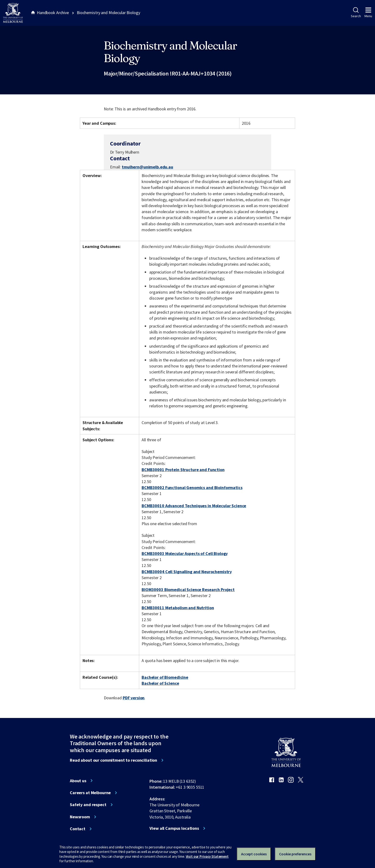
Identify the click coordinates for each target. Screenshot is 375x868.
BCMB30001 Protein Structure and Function (183, 470)
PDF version (134, 698)
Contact (78, 829)
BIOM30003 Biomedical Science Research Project (188, 590)
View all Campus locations (174, 828)
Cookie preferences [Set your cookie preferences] (295, 854)
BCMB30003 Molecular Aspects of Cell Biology (185, 553)
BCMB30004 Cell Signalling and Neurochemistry (187, 572)
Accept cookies (254, 854)
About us (78, 781)
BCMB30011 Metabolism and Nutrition (178, 608)
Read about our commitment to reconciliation (113, 760)
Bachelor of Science (160, 683)
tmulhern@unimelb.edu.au (147, 167)
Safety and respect (88, 805)
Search (356, 13)
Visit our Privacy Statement (207, 856)
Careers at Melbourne (90, 793)
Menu (368, 13)
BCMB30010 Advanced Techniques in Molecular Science (194, 506)
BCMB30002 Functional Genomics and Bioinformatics (192, 488)
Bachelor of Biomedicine (165, 677)
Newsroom (80, 817)
